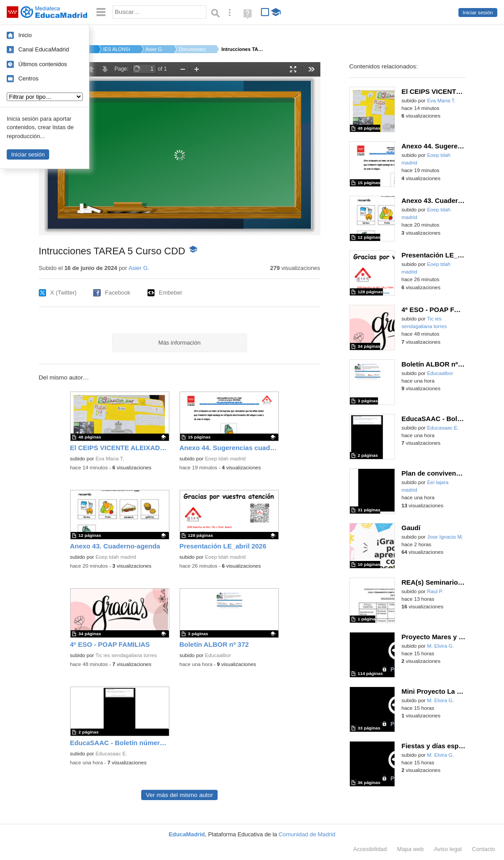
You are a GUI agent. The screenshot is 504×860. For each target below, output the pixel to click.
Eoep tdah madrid (225, 459)
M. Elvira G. (441, 646)
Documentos (192, 49)
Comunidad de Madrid (307, 834)
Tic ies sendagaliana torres (126, 655)
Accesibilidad (370, 849)
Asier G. (155, 49)
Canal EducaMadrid (44, 49)
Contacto (483, 849)
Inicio (25, 35)
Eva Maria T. (110, 459)
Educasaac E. (111, 754)
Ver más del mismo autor (179, 795)
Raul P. (435, 591)
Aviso (448, 849)
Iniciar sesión (478, 13)
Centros (28, 78)
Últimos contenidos (43, 64)
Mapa (411, 849)
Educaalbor (218, 655)
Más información (179, 343)
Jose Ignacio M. (445, 537)
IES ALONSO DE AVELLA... (117, 49)
